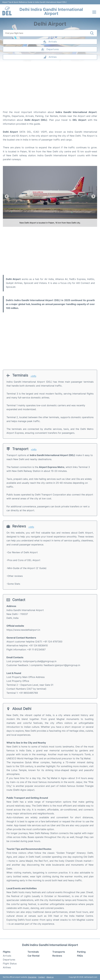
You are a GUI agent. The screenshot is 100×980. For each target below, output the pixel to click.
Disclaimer (32, 977)
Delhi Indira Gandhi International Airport (51, 11)
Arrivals (7, 956)
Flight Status (10, 963)
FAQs (80, 956)
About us (50, 977)
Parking (81, 952)
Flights (7, 952)
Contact (41, 977)
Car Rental (33, 956)
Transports (59, 952)
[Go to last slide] (7, 196)
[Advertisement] (50, 87)
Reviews (57, 956)
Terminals (33, 952)
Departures (9, 960)
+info (33, 376)
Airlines (7, 967)
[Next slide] (93, 196)
